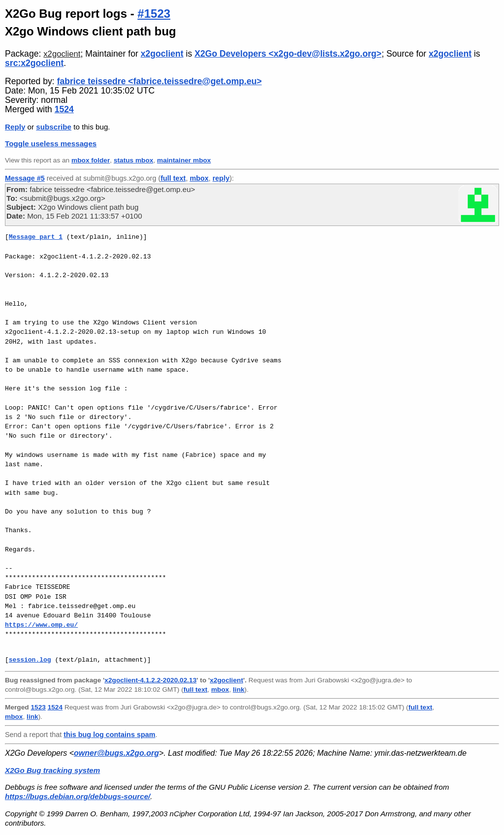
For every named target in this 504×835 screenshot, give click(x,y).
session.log (30, 660)
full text (173, 178)
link (239, 690)
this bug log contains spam (109, 735)
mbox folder (91, 160)
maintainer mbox (184, 160)
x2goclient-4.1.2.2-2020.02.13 (150, 680)
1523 (38, 707)
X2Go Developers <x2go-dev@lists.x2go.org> (288, 54)
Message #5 (25, 178)
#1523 (154, 14)
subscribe (54, 127)
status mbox (134, 160)
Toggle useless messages (51, 144)
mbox (199, 178)
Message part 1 (36, 237)
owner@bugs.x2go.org (116, 753)
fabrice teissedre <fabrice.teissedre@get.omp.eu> (159, 81)
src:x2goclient (34, 63)
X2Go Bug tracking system (52, 770)
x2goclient (62, 54)
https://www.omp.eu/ (41, 625)
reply (221, 178)
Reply (15, 127)
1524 (64, 109)
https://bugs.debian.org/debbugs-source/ (78, 796)
